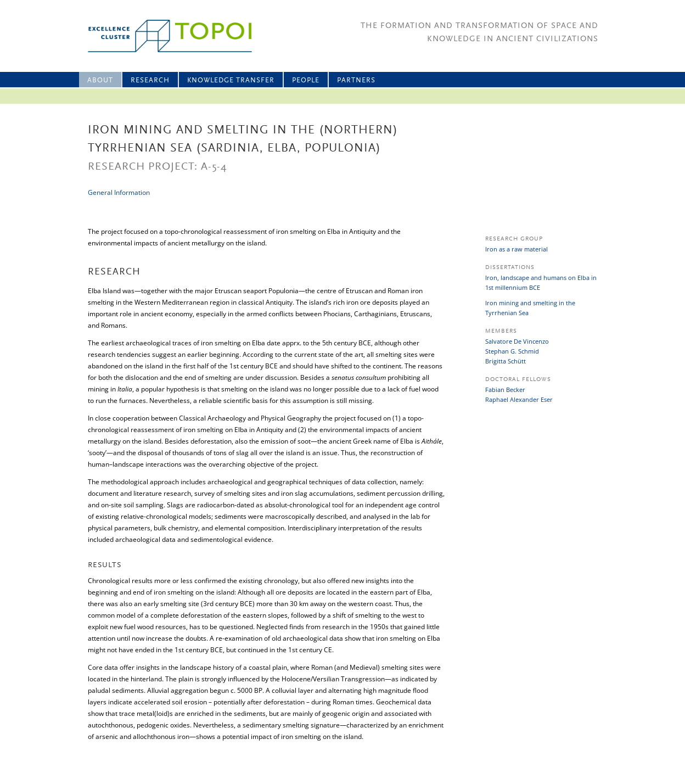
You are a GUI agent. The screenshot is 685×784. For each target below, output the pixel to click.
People (306, 80)
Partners (356, 80)
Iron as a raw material (516, 249)
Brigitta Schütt (506, 361)
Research (150, 80)
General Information (119, 192)
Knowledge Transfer (231, 80)
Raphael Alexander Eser (519, 399)
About (100, 80)
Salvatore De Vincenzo (517, 341)
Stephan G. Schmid (512, 351)
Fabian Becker (505, 390)
